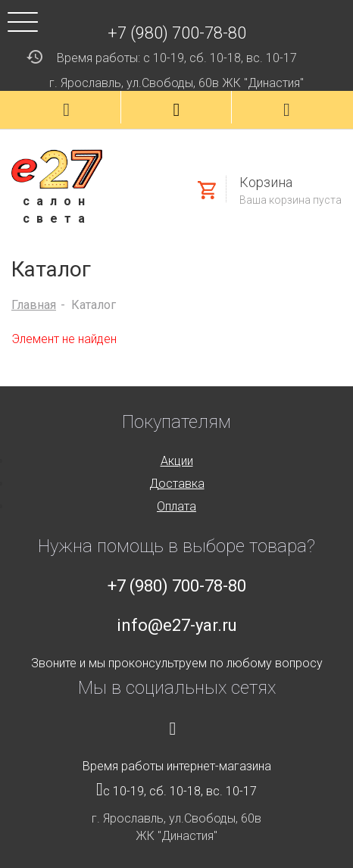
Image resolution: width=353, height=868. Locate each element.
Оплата (176, 506)
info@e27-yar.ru (177, 625)
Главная (34, 305)
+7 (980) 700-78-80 (177, 33)
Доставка (177, 484)
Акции (177, 461)
